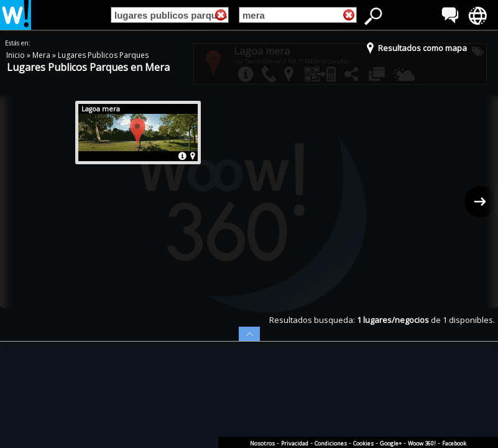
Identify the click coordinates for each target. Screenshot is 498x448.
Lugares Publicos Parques (103, 55)
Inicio (16, 55)
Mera (42, 55)
